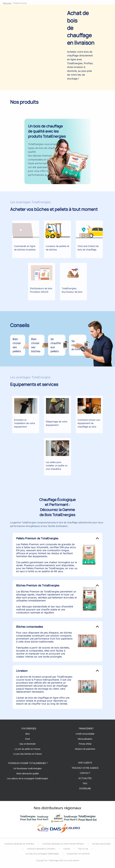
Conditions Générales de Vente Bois (19, 844)
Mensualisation (85, 739)
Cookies (67, 849)
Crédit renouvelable (85, 734)
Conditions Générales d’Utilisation (41, 849)
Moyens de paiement (85, 749)
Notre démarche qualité (28, 774)
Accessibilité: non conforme (78, 854)
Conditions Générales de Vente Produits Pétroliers (63, 844)
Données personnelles (101, 844)
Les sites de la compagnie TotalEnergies (42, 854)
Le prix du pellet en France (28, 749)
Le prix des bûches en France (28, 754)
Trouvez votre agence (85, 768)
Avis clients (85, 763)
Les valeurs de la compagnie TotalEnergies (28, 778)
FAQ (85, 784)
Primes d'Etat (85, 744)
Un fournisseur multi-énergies (28, 768)
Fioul (27, 739)
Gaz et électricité (27, 744)
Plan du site (83, 849)
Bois (28, 734)
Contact (85, 773)
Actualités (85, 778)
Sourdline (85, 789)
